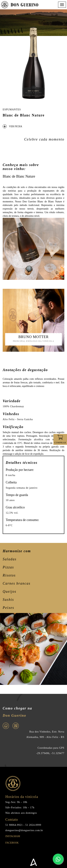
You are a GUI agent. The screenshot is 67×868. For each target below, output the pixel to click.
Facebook (12, 844)
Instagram (13, 838)
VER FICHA (12, 126)
